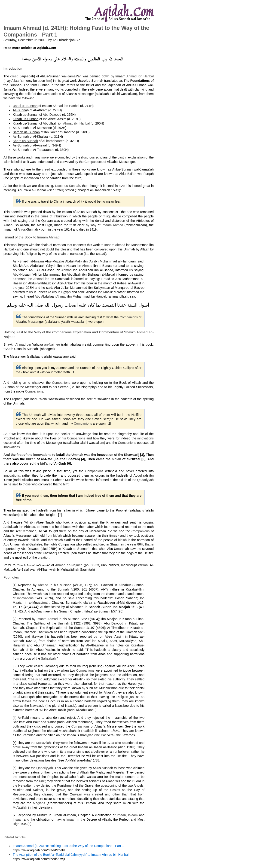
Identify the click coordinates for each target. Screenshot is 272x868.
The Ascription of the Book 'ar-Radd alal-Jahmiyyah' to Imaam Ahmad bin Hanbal (71, 855)
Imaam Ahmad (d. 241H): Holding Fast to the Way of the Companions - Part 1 (68, 846)
